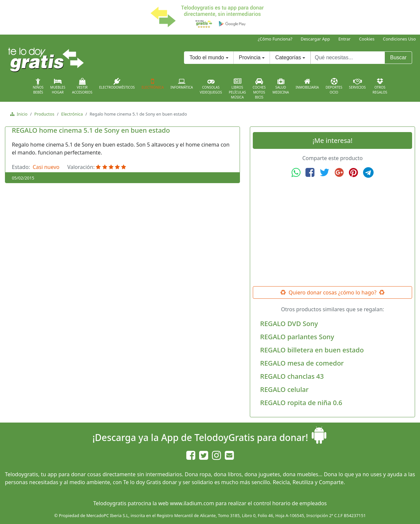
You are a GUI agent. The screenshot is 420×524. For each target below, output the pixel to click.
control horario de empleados (290, 503)
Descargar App (315, 39)
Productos (44, 114)
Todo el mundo (207, 57)
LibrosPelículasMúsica (237, 89)
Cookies (367, 39)
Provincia (250, 57)
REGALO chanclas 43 (292, 376)
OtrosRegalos (380, 86)
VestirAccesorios (82, 86)
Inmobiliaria (307, 84)
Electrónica (153, 84)
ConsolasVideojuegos (211, 86)
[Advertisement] (332, 232)
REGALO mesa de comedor (302, 363)
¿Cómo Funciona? (275, 39)
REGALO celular (284, 389)
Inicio (21, 114)
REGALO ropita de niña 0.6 (301, 403)
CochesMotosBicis (259, 89)
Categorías (288, 57)
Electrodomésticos (117, 84)
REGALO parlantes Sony (297, 337)
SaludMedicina (281, 86)
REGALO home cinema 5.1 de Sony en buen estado (91, 130)
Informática (182, 84)
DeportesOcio (334, 86)
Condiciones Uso (399, 39)
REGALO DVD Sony (289, 324)
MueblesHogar (58, 86)
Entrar (344, 39)
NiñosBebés (38, 86)
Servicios (357, 84)
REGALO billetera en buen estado (312, 350)
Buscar (398, 57)
